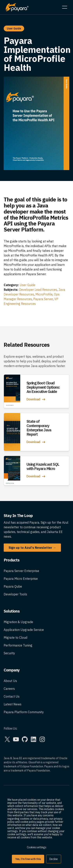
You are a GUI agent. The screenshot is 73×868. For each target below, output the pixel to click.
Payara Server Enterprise (21, 571)
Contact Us (12, 696)
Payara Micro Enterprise (21, 579)
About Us (10, 681)
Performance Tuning (18, 645)
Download (36, 399)
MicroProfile (44, 294)
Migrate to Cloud (15, 637)
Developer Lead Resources (38, 290)
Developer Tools (15, 594)
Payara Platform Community (24, 712)
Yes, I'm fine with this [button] (28, 859)
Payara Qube (13, 586)
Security (9, 653)
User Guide (27, 285)
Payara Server (43, 299)
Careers (9, 689)
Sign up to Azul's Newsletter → (32, 548)
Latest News (13, 704)
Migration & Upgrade (18, 622)
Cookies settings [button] (37, 847)
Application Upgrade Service (24, 630)
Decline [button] (54, 859)
